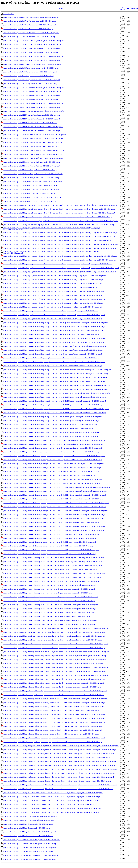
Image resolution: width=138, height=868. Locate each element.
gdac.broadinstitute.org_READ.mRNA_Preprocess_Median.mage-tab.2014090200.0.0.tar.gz (32, 92)
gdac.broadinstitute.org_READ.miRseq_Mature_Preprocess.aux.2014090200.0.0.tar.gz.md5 (32, 48)
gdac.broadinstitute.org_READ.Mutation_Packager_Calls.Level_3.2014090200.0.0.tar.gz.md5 (33, 174)
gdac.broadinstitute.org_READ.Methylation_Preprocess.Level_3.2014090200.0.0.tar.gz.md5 (32, 197)
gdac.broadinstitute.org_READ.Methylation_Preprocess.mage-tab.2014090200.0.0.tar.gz (31, 186)
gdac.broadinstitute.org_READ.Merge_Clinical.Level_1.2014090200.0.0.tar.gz (28, 836)
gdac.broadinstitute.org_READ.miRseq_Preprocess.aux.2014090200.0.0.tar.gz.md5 (30, 25)
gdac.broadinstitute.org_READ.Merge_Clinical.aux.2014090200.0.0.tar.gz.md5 (28, 824)
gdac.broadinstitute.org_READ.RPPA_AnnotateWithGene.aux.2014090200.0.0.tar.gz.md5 (32, 119)
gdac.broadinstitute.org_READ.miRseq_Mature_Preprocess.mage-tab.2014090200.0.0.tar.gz (32, 45)
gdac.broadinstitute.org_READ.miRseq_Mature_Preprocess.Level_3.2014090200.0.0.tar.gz (32, 60)
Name (61, 8)
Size (128, 8)
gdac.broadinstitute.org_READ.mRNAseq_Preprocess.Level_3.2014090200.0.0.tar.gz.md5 (32, 80)
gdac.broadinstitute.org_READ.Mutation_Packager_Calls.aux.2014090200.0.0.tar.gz (30, 170)
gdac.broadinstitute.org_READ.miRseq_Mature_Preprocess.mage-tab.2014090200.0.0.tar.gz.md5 (34, 41)
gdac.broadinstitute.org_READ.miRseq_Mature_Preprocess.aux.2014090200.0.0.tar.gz (31, 52)
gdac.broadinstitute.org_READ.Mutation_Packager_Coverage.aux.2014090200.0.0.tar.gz (31, 146)
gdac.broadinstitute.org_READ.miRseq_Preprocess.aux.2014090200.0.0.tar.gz (28, 29)
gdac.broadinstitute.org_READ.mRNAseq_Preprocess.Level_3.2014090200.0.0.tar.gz (30, 84)
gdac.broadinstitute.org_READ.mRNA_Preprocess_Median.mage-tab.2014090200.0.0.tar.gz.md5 (34, 88)
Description (134, 8)
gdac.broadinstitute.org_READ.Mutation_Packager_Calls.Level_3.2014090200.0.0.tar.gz (31, 178)
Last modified (122, 8)
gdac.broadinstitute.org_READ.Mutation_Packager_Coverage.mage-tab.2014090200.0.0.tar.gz (33, 139)
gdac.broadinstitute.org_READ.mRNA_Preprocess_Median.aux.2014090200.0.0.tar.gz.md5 (32, 95)
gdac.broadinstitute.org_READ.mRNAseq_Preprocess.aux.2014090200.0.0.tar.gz (29, 76)
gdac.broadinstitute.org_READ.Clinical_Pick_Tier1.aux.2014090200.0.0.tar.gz (28, 851)
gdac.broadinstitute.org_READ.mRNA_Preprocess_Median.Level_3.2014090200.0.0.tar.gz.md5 (34, 103)
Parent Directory (9, 14)
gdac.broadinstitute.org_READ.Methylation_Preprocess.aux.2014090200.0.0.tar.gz (29, 193)
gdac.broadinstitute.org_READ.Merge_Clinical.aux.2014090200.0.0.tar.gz (27, 828)
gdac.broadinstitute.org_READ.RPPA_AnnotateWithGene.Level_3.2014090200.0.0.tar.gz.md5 (33, 127)
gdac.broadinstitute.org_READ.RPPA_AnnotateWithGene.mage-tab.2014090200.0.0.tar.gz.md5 (33, 111)
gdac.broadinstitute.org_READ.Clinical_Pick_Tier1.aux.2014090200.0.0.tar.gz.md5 (30, 848)
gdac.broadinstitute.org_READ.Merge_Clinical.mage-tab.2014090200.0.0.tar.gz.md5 (30, 816)
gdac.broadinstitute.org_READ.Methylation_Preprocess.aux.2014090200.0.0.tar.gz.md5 (31, 189)
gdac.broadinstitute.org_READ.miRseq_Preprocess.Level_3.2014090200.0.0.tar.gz (29, 37)
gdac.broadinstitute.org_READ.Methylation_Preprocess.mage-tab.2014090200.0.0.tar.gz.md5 (33, 182)
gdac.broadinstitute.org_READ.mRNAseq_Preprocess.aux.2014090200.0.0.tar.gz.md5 (30, 72)
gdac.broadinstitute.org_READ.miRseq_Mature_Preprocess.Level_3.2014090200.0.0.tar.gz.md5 (34, 56)
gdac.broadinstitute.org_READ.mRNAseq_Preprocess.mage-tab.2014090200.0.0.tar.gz (31, 68)
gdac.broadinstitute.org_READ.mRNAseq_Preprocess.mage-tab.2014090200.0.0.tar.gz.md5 (32, 64)
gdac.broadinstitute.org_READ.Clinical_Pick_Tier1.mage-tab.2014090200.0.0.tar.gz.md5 (31, 840)
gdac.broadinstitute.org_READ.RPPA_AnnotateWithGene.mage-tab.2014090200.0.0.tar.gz (32, 115)
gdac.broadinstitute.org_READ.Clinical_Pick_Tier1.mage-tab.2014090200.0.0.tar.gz (30, 844)
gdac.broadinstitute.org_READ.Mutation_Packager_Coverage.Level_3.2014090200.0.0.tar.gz (33, 154)
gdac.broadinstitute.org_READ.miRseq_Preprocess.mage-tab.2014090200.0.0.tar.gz (30, 21)
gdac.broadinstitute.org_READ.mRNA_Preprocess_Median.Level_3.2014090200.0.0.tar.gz (32, 107)
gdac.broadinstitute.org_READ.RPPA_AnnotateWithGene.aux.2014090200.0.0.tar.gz (30, 123)
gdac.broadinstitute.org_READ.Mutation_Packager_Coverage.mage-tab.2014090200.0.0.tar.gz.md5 (35, 135)
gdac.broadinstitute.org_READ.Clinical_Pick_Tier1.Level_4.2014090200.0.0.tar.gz (30, 859)
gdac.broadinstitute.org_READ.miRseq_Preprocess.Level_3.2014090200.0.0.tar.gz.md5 (31, 33)
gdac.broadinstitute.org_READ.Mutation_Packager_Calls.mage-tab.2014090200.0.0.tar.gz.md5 (33, 158)
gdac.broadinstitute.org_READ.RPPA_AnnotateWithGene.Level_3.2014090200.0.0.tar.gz (32, 131)
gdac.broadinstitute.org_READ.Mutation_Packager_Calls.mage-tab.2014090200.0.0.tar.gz (32, 162)
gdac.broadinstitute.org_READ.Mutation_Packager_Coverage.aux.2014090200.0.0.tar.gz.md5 (33, 142)
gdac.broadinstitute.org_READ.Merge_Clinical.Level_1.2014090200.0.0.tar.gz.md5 (30, 832)
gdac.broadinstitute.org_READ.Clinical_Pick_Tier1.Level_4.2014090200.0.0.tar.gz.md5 (31, 855)
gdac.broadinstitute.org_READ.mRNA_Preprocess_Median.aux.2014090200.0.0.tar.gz (31, 99)
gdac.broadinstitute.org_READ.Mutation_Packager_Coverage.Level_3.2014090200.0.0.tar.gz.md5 (34, 150)
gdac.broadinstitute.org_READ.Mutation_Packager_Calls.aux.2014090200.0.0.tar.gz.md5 (32, 166)
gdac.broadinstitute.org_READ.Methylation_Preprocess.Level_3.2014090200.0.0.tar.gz (31, 201)
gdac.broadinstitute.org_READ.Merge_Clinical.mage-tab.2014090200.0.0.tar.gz (29, 820)
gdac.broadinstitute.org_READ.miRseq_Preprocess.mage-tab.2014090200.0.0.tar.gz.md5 (31, 17)
